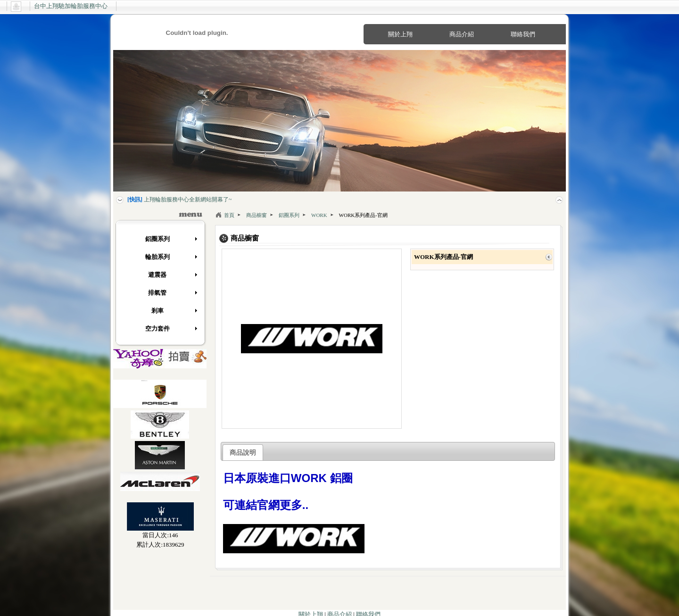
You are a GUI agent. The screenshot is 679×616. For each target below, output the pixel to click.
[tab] (243, 452)
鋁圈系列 (172, 239)
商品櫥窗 (257, 215)
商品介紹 (462, 34)
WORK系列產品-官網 (363, 215)
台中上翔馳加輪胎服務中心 (71, 6)
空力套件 (172, 329)
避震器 (173, 275)
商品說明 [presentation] (243, 452)
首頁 (229, 215)
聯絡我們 (523, 34)
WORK (319, 215)
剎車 (175, 311)
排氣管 (173, 293)
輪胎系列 (172, 257)
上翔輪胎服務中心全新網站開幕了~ (180, 200)
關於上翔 (400, 34)
